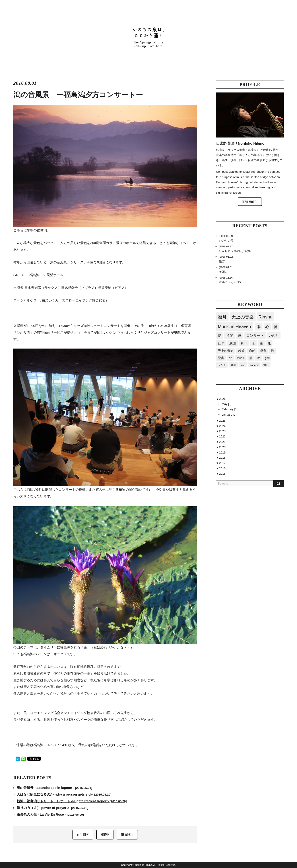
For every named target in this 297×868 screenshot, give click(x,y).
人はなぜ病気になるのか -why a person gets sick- (64, 794)
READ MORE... (250, 202)
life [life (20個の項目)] (259, 358)
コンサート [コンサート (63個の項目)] (255, 336)
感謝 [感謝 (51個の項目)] (233, 343)
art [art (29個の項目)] (231, 358)
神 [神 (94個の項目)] (276, 327)
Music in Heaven (234, 326)
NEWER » (127, 835)
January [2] (229, 415)
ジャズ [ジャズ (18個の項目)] (222, 365)
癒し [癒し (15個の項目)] (266, 365)
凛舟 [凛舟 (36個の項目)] (263, 351)
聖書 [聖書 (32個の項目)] (221, 358)
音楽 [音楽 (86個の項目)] (230, 335)
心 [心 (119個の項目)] (267, 327)
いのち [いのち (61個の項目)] (274, 336)
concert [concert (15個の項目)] (254, 365)
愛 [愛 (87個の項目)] (220, 335)
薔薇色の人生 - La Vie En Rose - (50, 814)
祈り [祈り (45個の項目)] (244, 343)
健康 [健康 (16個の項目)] (233, 365)
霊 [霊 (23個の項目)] (251, 358)
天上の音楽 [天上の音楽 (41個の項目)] (226, 351)
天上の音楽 (243, 317)
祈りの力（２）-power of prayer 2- (53, 808)
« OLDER (83, 835)
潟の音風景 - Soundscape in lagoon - (54, 788)
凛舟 (222, 317)
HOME (105, 835)
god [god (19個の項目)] (267, 358)
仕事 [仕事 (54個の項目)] (221, 343)
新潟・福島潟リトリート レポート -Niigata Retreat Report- (72, 801)
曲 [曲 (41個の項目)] (261, 343)
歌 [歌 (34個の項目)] (272, 351)
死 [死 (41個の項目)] (269, 343)
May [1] (227, 404)
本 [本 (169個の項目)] (259, 327)
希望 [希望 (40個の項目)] (241, 351)
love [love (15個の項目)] (243, 365)
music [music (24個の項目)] (241, 358)
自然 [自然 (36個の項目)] (252, 351)
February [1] (230, 409)
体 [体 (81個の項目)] (240, 335)
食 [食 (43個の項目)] (254, 343)
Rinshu (265, 317)
